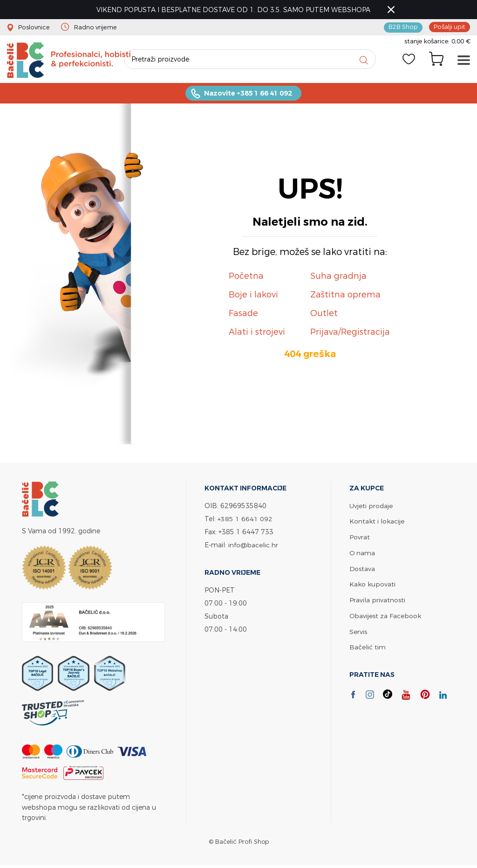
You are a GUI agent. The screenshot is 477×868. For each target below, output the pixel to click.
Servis (358, 630)
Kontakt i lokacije (377, 522)
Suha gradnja (338, 277)
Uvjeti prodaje (371, 507)
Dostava (362, 568)
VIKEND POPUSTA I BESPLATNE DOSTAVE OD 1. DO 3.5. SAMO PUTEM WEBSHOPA (234, 10)
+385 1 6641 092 (245, 520)
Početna (246, 277)
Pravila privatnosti (377, 599)
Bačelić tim (368, 645)
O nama (362, 553)
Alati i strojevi (257, 333)
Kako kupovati (372, 584)
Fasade (243, 314)
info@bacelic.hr (253, 546)
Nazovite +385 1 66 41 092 (248, 94)
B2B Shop (403, 27)
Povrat (360, 538)
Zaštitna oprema (345, 296)
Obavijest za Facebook (385, 615)
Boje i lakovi (253, 296)
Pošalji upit (450, 27)
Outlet (324, 314)
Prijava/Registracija (350, 333)
